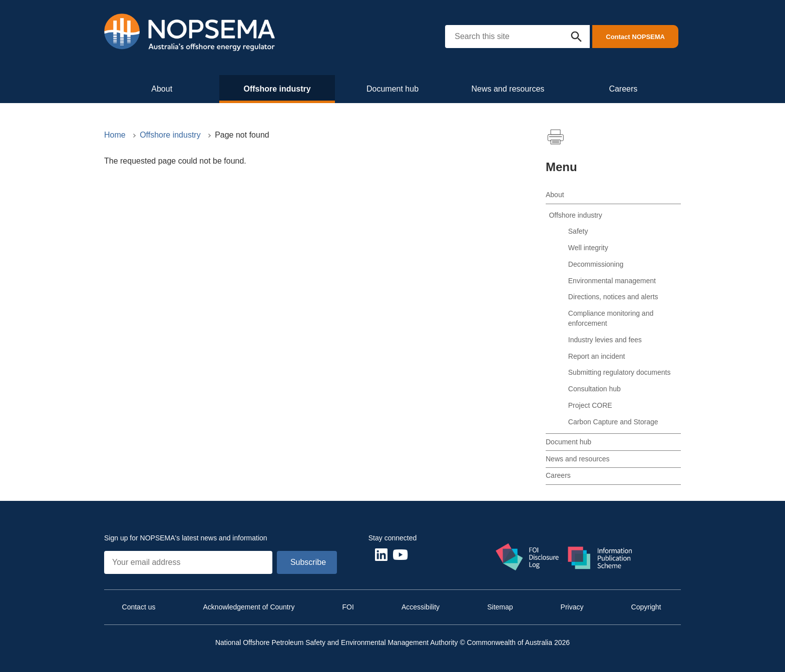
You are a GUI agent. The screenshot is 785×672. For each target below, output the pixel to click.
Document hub (392, 89)
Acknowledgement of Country (249, 607)
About (162, 89)
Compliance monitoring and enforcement (611, 318)
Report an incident (597, 356)
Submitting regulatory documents (620, 372)
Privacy (572, 607)
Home (115, 135)
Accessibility (421, 607)
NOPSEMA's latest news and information (204, 538)
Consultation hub (595, 389)
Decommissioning (596, 264)
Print (556, 137)
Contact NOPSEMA (635, 37)
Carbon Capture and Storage (613, 422)
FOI (348, 607)
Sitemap (500, 607)
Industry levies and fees (605, 340)
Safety (578, 231)
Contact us (139, 607)
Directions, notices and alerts (613, 297)
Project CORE (590, 405)
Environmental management (612, 281)
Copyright (646, 607)
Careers (623, 89)
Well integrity (588, 248)
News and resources (508, 89)
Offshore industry (277, 89)
